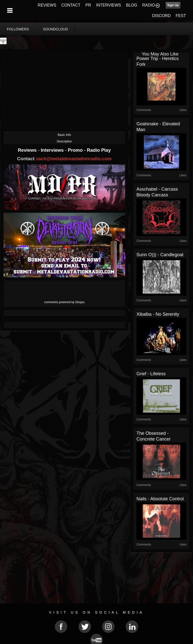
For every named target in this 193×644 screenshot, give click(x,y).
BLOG (132, 5)
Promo (76, 150)
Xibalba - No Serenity (158, 314)
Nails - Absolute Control (160, 499)
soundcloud (56, 29)
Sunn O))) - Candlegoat (160, 255)
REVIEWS (47, 5)
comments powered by (64, 302)
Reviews (28, 150)
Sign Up (173, 5)
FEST (181, 16)
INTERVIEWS (108, 5)
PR (88, 5)
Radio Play (99, 150)
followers (18, 29)
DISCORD (161, 16)
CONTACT (71, 5)
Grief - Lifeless (151, 374)
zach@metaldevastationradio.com (74, 159)
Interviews (53, 150)
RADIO (149, 5)
